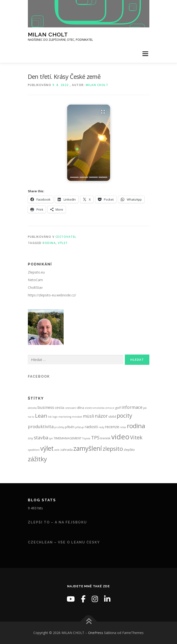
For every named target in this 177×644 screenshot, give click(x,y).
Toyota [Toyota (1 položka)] (86, 438)
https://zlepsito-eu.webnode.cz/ (52, 295)
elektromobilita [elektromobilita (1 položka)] (95, 408)
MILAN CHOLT (48, 34)
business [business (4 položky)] (46, 407)
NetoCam (35, 280)
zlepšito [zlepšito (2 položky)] (129, 450)
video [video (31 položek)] (120, 437)
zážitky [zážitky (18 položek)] (37, 459)
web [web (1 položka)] (57, 450)
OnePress (96, 633)
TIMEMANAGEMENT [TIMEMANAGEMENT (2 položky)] (68, 438)
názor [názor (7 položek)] (101, 416)
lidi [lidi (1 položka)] (50, 417)
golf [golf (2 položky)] (118, 408)
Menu (145, 54)
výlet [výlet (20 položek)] (47, 448)
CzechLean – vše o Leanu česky (64, 542)
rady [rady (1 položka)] (101, 427)
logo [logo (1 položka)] (55, 417)
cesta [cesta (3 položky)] (59, 407)
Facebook (39, 376)
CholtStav (35, 287)
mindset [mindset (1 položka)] (77, 417)
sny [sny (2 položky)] (30, 438)
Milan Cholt (97, 85)
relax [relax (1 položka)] (123, 427)
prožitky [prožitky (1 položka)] (59, 427)
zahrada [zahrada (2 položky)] (66, 450)
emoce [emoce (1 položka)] (110, 408)
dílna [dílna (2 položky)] (81, 408)
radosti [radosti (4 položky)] (91, 427)
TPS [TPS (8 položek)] (95, 437)
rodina (49, 243)
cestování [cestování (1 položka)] (70, 408)
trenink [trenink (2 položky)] (105, 438)
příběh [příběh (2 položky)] (70, 427)
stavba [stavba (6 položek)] (41, 438)
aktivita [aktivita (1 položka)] (32, 408)
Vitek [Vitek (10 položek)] (136, 437)
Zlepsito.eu (36, 272)
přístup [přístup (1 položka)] (80, 427)
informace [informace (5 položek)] (132, 407)
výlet (63, 243)
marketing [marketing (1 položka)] (65, 417)
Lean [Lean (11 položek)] (41, 416)
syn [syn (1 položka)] (51, 438)
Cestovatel (66, 237)
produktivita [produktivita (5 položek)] (41, 426)
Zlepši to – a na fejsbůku (57, 522)
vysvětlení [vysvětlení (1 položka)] (34, 450)
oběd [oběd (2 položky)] (112, 416)
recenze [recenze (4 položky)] (112, 427)
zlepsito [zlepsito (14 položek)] (113, 449)
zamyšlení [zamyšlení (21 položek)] (88, 448)
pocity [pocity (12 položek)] (124, 416)
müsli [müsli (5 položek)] (88, 416)
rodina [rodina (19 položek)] (136, 426)
